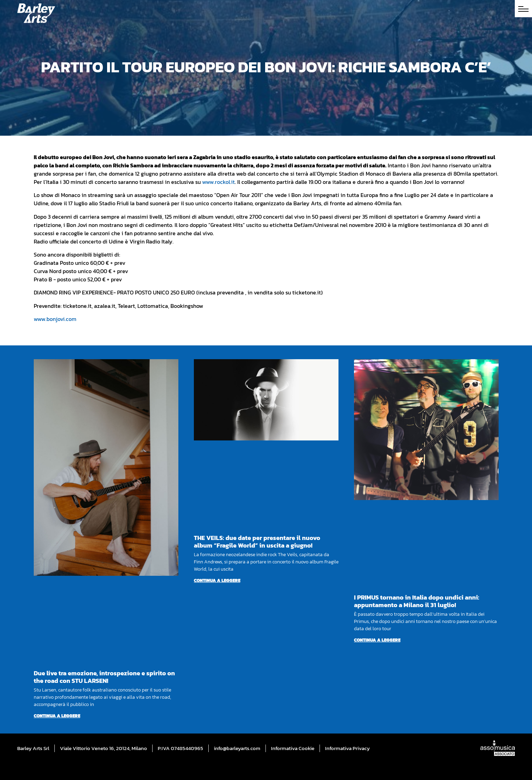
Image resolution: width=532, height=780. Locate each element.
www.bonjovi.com (55, 319)
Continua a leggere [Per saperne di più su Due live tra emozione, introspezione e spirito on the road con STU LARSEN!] (57, 716)
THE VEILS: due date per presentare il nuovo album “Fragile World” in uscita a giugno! (257, 542)
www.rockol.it (218, 182)
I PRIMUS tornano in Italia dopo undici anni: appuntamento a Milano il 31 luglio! (417, 601)
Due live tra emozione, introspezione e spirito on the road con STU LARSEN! (104, 677)
